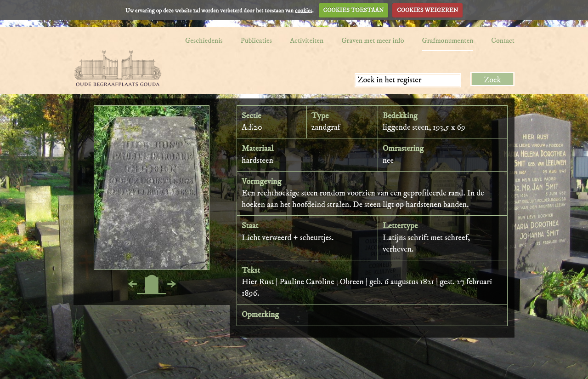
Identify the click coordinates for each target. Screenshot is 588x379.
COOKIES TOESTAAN (354, 10)
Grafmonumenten (448, 40)
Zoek (493, 80)
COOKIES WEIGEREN (427, 10)
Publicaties (256, 40)
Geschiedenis (204, 40)
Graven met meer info (373, 40)
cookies (304, 10)
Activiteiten (307, 40)
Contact (503, 40)
